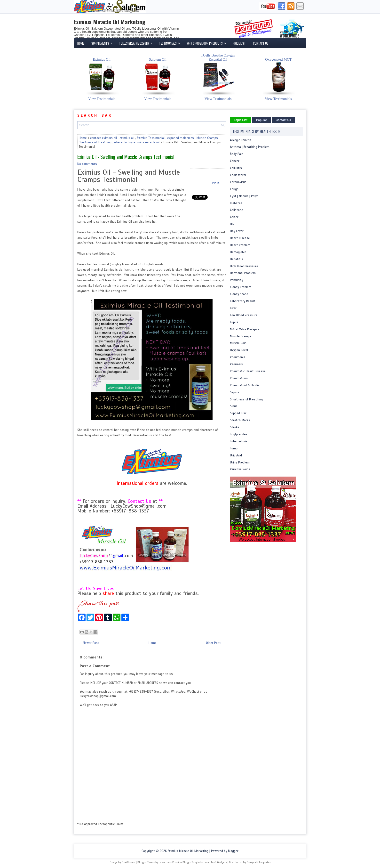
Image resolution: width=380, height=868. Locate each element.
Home (81, 43)
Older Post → (215, 643)
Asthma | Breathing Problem (250, 147)
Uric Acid (236, 455)
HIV (232, 224)
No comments (87, 164)
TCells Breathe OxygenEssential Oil (218, 74)
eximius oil (127, 138)
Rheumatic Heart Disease (248, 371)
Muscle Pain (238, 343)
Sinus (234, 406)
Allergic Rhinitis (241, 140)
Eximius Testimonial (151, 138)
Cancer (235, 161)
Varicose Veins (240, 469)
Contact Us (261, 43)
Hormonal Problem (243, 273)
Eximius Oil (102, 77)
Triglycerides (239, 434)
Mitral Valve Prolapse (245, 329)
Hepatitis (237, 259)
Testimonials (171, 42)
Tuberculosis (239, 441)
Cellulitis (236, 168)
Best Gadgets (219, 862)
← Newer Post (89, 643)
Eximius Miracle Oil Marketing (110, 22)
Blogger (233, 851)
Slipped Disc (238, 413)
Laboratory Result (243, 301)
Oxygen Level (239, 350)
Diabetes (236, 203)
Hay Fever (237, 231)
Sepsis (235, 392)
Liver (233, 308)
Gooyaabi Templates (259, 862)
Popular (262, 120)
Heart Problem (240, 245)
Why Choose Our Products (208, 42)
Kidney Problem (241, 287)
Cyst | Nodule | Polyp (244, 196)
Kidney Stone (239, 294)
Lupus (234, 322)
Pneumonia (238, 357)
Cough (234, 189)
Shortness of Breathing (95, 142)
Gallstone (237, 210)
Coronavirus (238, 182)
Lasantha (164, 862)
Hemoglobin (238, 252)
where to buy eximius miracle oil (137, 142)
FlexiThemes (128, 862)
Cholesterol (238, 175)
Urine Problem (240, 462)
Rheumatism (239, 378)
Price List (239, 43)
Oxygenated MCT (278, 77)
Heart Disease (240, 238)
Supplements (103, 42)
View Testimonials (102, 99)
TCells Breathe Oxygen (137, 42)
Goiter (234, 217)
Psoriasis (236, 364)
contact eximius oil (103, 138)
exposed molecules (181, 138)
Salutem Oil (158, 77)
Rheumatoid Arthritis (245, 385)
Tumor (234, 448)
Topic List (241, 120)
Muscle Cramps (207, 138)
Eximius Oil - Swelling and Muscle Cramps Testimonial (126, 157)
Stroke (235, 427)
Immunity (237, 280)
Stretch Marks (240, 420)
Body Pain (237, 154)
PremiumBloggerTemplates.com (191, 862)
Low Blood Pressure (244, 315)
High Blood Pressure (244, 266)
